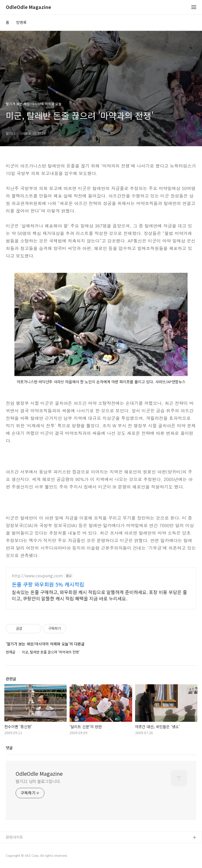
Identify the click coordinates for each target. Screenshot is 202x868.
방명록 (21, 22)
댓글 (9, 748)
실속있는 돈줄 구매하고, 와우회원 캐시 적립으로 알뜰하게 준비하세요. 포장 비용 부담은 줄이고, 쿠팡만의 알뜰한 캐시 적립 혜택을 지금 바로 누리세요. (99, 595)
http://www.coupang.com (37, 576)
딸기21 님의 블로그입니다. (38, 781)
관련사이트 (14, 837)
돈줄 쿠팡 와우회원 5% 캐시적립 (48, 584)
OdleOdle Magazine (28, 7)
